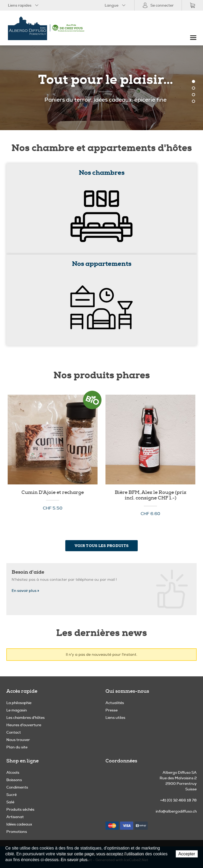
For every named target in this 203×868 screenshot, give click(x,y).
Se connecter (158, 5)
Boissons (14, 780)
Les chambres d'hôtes (26, 718)
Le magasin (17, 710)
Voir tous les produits (101, 546)
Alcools (13, 772)
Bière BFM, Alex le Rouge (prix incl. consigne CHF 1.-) (151, 495)
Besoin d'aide (28, 572)
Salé (10, 802)
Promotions (17, 832)
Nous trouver (18, 740)
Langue (116, 5)
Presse (112, 710)
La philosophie (19, 703)
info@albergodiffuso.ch (176, 811)
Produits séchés (20, 809)
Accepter (187, 854)
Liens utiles (115, 718)
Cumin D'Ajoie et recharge (53, 493)
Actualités (115, 703)
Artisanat (15, 817)
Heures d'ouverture (24, 725)
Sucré (11, 795)
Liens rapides (24, 5)
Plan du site (17, 747)
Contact (14, 732)
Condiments (17, 787)
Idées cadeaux (19, 824)
